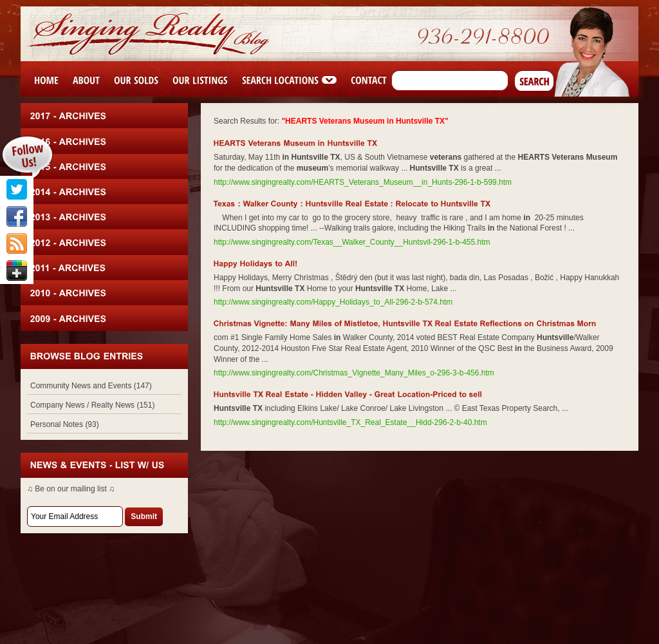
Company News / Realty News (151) (92, 405)
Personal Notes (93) (65, 424)
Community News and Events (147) (91, 386)
